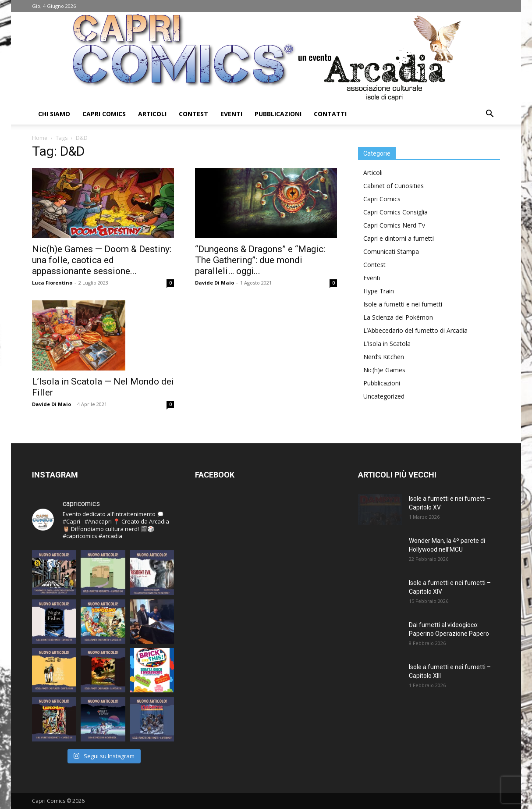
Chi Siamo (54, 114)
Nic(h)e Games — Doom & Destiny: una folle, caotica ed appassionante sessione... (102, 260)
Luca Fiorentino (52, 283)
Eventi (231, 114)
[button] (489, 115)
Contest (193, 114)
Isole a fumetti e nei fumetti (403, 304)
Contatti (330, 114)
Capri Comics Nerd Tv (394, 225)
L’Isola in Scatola (387, 344)
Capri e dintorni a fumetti (399, 238)
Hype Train (379, 291)
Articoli (152, 114)
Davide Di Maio (215, 283)
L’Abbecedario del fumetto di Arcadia (415, 330)
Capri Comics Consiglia (395, 212)
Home (40, 138)
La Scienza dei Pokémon (398, 317)
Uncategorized (384, 396)
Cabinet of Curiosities (394, 186)
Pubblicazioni (278, 114)
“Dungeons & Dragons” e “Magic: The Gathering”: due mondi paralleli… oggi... (260, 260)
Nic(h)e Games (384, 370)
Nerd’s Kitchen (384, 357)
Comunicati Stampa (391, 251)
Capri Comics (104, 114)
